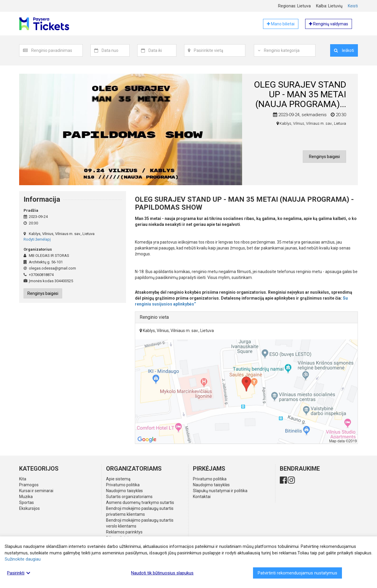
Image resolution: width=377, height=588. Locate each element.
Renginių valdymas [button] (329, 24)
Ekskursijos (29, 508)
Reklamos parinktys (124, 532)
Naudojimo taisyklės (124, 491)
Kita (23, 479)
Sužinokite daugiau (23, 559)
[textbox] (57, 50)
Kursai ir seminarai (36, 491)
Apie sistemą (118, 479)
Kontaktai (202, 497)
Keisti (353, 6)
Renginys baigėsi (324, 157)
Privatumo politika (123, 485)
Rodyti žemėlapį (37, 239)
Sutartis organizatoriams (129, 497)
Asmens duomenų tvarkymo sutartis (140, 502)
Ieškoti (344, 50)
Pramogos (29, 485)
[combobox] (57, 50)
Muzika (26, 497)
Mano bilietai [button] (281, 24)
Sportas (27, 502)
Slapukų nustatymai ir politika (220, 491)
